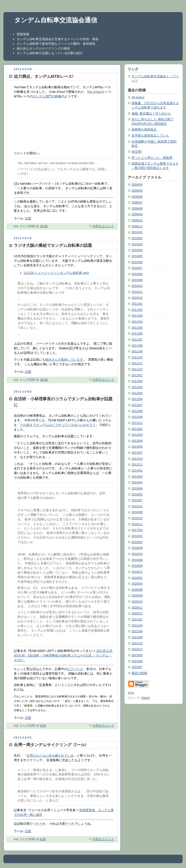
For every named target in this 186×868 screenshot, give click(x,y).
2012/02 (137, 381)
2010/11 (137, 292)
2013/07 (137, 453)
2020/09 (137, 596)
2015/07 (137, 500)
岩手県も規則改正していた (150, 136)
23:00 (44, 226)
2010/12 (137, 298)
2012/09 (137, 417)
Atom (145, 698)
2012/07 (137, 405)
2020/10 (137, 602)
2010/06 (137, 262)
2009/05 (137, 191)
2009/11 (137, 226)
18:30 (44, 380)
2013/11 (137, 465)
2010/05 (137, 256)
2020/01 (137, 578)
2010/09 (137, 280)
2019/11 (137, 572)
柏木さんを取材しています (65, 360)
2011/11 (137, 363)
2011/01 (137, 304)
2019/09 (137, 566)
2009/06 (137, 197)
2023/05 (137, 655)
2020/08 (137, 590)
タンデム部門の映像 (47, 96)
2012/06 (137, 399)
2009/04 (137, 185)
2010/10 (137, 286)
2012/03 (137, 387)
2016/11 (137, 524)
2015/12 (137, 506)
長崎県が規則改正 (144, 130)
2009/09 (137, 214)
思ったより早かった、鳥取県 (152, 158)
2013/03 (137, 435)
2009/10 (137, 220)
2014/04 (137, 482)
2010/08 (137, 274)
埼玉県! (137, 152)
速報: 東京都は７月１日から (151, 114)
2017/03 (137, 530)
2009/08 (137, 209)
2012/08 (137, 411)
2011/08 (137, 346)
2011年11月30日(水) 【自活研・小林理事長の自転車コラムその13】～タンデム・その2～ (63, 656)
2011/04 (137, 322)
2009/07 (137, 203)
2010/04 (137, 250)
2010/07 (137, 268)
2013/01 (137, 429)
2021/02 (137, 620)
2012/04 (137, 393)
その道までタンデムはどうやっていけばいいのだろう (58, 425)
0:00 (43, 726)
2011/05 (137, 328)
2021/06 (137, 631)
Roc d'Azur (95, 92)
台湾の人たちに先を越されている (50, 756)
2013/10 (137, 459)
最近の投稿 (139, 673)
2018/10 (137, 554)
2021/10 (137, 643)
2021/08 (137, 637)
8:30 (43, 839)
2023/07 (137, 667)
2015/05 (137, 495)
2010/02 (137, 238)
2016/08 (137, 512)
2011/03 (137, 316)
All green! (138, 97)
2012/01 (137, 375)
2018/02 (137, 536)
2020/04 (137, 584)
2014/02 (137, 471)
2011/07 (137, 340)
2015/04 (137, 489)
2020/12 (137, 613)
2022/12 (137, 649)
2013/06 (137, 447)
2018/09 (137, 548)
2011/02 (137, 310)
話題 (28, 219)
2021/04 (137, 626)
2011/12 (137, 369)
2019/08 (137, 560)
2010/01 (137, 232)
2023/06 (137, 661)
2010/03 (137, 244)
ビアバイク (75, 669)
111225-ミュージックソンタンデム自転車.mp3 (56, 273)
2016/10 (137, 518)
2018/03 (137, 542)
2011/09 (137, 351)
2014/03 (137, 477)
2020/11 (137, 608)
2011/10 (137, 357)
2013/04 (137, 441)
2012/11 (137, 423)
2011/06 (137, 334)
